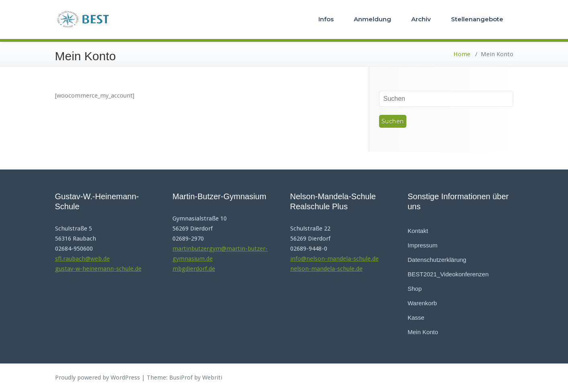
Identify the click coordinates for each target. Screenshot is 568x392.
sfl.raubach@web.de (82, 259)
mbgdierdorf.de (194, 269)
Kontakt (418, 231)
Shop (415, 289)
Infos (326, 19)
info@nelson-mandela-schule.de (334, 259)
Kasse (416, 317)
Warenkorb (422, 303)
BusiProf (181, 378)
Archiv (421, 19)
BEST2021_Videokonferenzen (448, 274)
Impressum (422, 245)
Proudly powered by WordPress (97, 378)
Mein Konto (423, 332)
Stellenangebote (477, 19)
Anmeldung (372, 19)
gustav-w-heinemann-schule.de (98, 269)
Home (462, 54)
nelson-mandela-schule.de (326, 269)
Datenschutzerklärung (437, 260)
